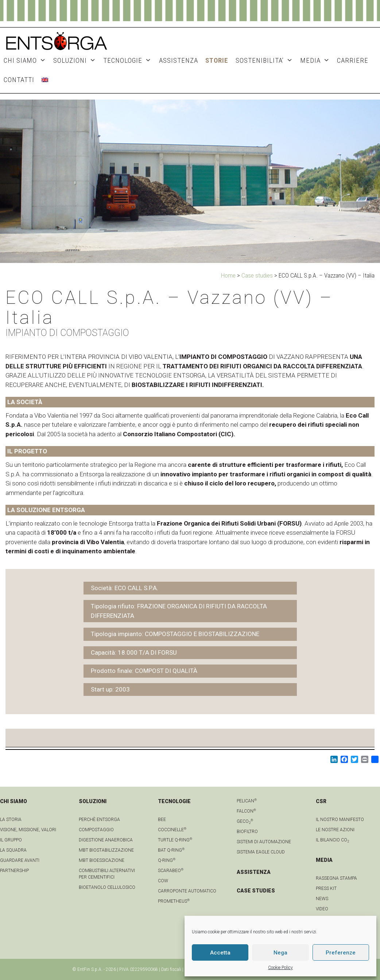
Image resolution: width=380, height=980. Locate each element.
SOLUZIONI (76, 60)
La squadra (13, 850)
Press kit (326, 888)
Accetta (220, 953)
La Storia (11, 820)
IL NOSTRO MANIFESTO (340, 820)
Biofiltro (247, 832)
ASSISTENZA (179, 60)
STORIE (217, 60)
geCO (245, 821)
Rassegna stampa (336, 878)
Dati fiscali (171, 969)
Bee (162, 820)
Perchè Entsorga (99, 820)
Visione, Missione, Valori (28, 830)
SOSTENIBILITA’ (266, 60)
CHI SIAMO (27, 60)
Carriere (353, 60)
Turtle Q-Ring (175, 840)
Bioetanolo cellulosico (107, 887)
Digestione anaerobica (106, 840)
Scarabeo (171, 871)
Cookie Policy (280, 968)
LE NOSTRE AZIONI (335, 830)
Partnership (14, 871)
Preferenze (341, 953)
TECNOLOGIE (129, 60)
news (322, 899)
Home (228, 275)
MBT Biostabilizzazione (106, 850)
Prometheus (174, 901)
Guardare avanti (20, 860)
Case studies (257, 275)
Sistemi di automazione (264, 842)
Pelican (247, 801)
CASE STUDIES (256, 891)
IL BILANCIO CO (332, 840)
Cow (163, 881)
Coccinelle (172, 830)
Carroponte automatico (187, 891)
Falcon (246, 811)
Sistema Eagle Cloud (261, 852)
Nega (280, 953)
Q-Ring (167, 860)
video (322, 909)
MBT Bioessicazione (102, 860)
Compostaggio (96, 830)
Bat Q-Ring (171, 850)
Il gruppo (11, 840)
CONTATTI (19, 80)
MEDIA (317, 60)
